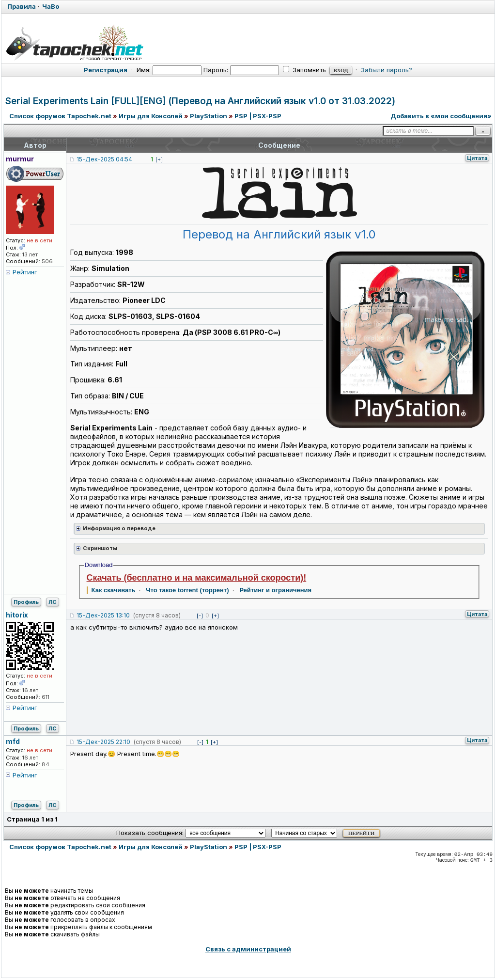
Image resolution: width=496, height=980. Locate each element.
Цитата (477, 158)
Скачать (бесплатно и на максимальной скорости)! (197, 578)
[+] (159, 159)
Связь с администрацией (248, 949)
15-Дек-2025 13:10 (103, 615)
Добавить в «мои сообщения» (441, 116)
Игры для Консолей (151, 116)
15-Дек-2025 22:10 (103, 742)
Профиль (26, 602)
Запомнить (304, 70)
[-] (200, 616)
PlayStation (209, 116)
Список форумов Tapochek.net (60, 116)
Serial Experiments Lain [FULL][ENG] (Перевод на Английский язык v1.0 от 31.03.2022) (200, 101)
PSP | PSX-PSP (258, 116)
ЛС (53, 602)
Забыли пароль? (387, 70)
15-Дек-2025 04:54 (104, 159)
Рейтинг (25, 272)
